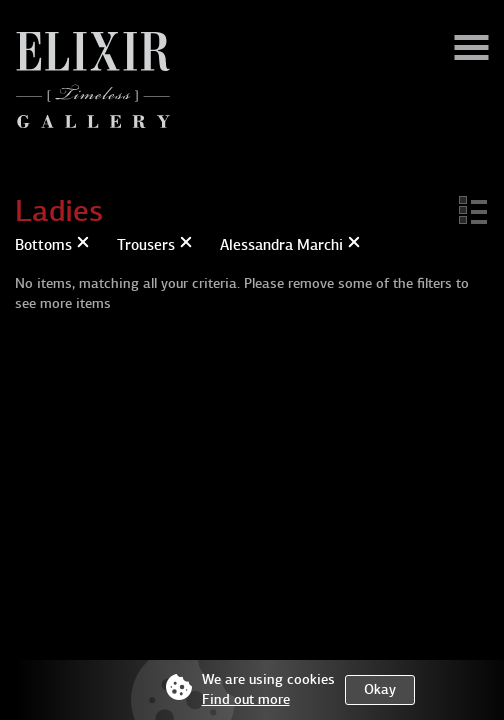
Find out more (246, 699)
